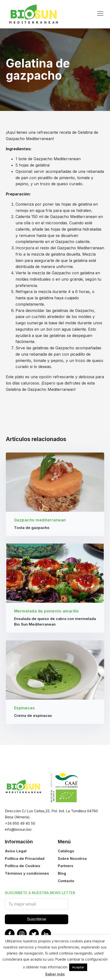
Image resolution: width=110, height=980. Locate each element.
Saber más (55, 974)
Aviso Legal (16, 851)
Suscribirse (37, 919)
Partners (66, 866)
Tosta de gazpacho (32, 528)
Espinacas (25, 708)
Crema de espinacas (33, 716)
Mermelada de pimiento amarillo (47, 611)
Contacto (66, 881)
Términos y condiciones (27, 873)
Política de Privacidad (25, 859)
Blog (62, 873)
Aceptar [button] (78, 967)
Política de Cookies (23, 866)
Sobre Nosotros (72, 859)
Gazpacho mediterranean (40, 520)
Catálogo (66, 851)
